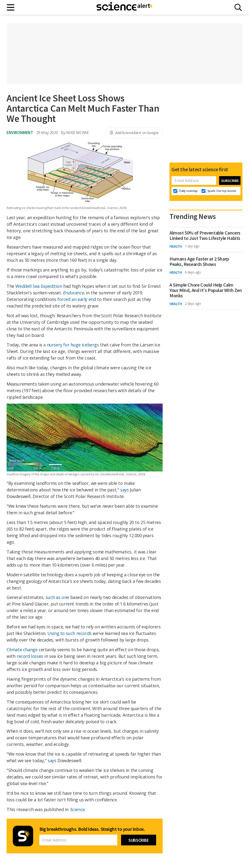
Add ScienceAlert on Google (134, 133)
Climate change (22, 650)
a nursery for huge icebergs (71, 345)
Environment (20, 132)
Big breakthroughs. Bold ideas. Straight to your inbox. (92, 829)
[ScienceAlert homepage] (124, 7)
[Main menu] (11, 7)
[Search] (238, 7)
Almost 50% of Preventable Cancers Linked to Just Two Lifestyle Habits (205, 235)
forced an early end (77, 299)
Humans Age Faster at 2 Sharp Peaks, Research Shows (199, 262)
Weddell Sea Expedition (39, 286)
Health (176, 246)
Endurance (73, 293)
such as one (57, 597)
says (124, 490)
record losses (30, 656)
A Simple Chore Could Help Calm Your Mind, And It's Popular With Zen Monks (206, 290)
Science (77, 809)
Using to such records (70, 633)
